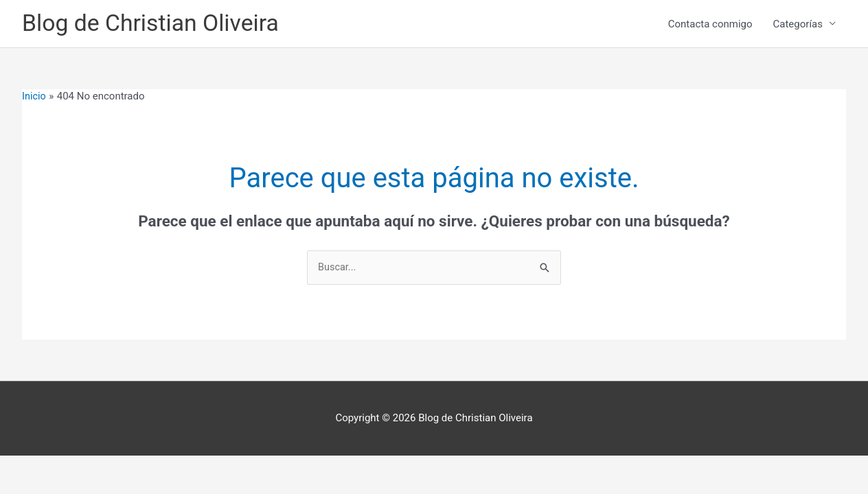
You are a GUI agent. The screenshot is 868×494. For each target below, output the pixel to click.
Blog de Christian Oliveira (155, 24)
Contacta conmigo (710, 25)
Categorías (798, 25)
